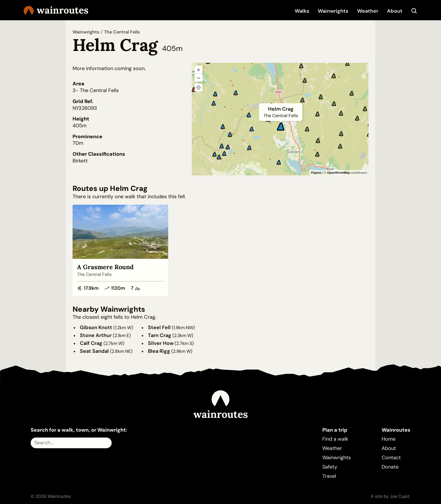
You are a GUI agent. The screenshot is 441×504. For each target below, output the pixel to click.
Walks (302, 11)
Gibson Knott (96, 327)
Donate (390, 467)
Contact (391, 458)
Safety (330, 467)
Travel (329, 476)
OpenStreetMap (338, 173)
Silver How (161, 343)
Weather (368, 11)
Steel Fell (159, 327)
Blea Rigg (159, 351)
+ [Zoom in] (199, 70)
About (395, 11)
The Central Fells (122, 32)
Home (389, 439)
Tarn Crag (160, 335)
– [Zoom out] (199, 78)
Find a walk (335, 439)
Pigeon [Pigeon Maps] (316, 173)
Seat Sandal (94, 351)
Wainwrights (333, 11)
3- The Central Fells (96, 90)
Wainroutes (56, 10)
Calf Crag (91, 343)
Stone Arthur (96, 335)
